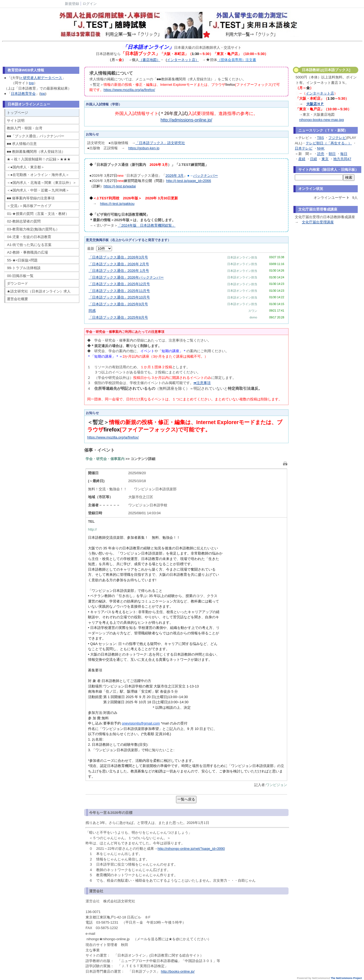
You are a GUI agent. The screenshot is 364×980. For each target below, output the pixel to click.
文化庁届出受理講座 (318, 222)
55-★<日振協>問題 (22, 260)
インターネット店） (183, 60)
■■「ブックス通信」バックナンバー (36, 136)
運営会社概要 (17, 299)
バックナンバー (206, 176)
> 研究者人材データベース (41, 78)
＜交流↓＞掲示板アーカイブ (29, 206)
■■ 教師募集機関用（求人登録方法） (36, 152)
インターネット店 (320, 93)
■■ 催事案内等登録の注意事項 (31, 198)
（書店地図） (150, 60)
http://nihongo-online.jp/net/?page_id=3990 (191, 849)
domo (253, 317)
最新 (100, 249)
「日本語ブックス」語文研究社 (160, 143)
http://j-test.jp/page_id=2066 (189, 181)
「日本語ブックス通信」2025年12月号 (119, 284)
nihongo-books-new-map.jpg (321, 120)
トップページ (17, 113)
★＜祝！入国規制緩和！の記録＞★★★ (39, 159)
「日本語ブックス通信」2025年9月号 (118, 304)
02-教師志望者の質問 (24, 221)
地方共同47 (342, 159)
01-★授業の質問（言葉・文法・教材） (38, 214)
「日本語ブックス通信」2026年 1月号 (119, 271)
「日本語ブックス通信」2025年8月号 (118, 317)
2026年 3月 (175, 176)
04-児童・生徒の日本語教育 (29, 237)
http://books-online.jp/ (178, 971)
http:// (92, 529)
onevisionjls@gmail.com (141, 723)
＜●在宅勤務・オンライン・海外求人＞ (38, 175)
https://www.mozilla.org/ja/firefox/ (129, 90)
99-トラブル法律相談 (24, 268)
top (31, 83)
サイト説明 (16, 121)
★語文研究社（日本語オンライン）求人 (39, 291)
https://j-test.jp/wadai (120, 186)
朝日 (332, 154)
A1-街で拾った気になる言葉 (29, 245)
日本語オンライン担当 (242, 257)
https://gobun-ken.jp (144, 148)
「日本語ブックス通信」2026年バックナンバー (126, 277)
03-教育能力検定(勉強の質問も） (33, 229)
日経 (314, 159)
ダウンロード (17, 283)
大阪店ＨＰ (315, 104)
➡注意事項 (202, 383)
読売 (321, 154)
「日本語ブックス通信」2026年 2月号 (119, 264)
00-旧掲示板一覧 (20, 276)
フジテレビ (337, 138)
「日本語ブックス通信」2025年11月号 (119, 291)
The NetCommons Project (346, 978)
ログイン (90, 4)
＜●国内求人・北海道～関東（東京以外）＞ (42, 183)
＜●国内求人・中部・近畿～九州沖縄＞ (38, 190)
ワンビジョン (277, 785)
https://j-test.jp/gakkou (117, 204)
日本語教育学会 (23, 94)
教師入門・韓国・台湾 (25, 128)
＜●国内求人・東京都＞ (26, 167)
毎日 (344, 154)
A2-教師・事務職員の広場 (28, 252)
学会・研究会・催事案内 (105, 459)
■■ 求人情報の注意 (22, 144)
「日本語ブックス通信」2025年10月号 (119, 297)
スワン (253, 311)
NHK (321, 148)
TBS (321, 138)
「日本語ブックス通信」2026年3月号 (118, 257)
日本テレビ (304, 148)
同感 (92, 311)
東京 (325, 159)
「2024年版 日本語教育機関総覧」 (147, 225)
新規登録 (72, 4)
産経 (302, 159)
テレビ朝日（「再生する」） (329, 143)
